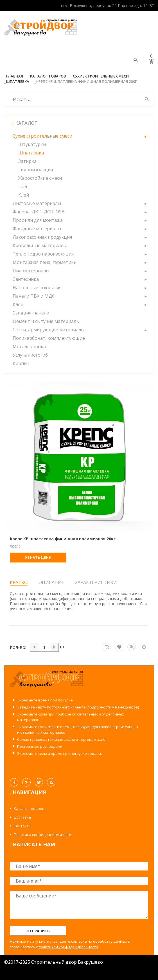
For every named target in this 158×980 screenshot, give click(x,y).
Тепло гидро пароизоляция (43, 254)
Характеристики (96, 582)
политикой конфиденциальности (68, 947)
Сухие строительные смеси (101, 76)
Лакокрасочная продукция (42, 237)
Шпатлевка (18, 81)
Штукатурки (32, 144)
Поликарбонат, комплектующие (49, 338)
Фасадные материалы (37, 229)
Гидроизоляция (36, 170)
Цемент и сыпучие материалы (46, 321)
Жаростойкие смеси (40, 178)
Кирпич (21, 363)
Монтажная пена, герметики (45, 262)
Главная (14, 76)
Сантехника (26, 279)
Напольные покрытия (37, 288)
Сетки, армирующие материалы (48, 330)
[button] (145, 136)
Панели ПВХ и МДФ (34, 296)
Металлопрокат (31, 347)
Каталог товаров (48, 76)
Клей (24, 195)
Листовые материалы (37, 203)
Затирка (27, 161)
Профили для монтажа (38, 220)
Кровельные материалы (40, 245)
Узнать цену (38, 557)
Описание (51, 582)
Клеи (18, 304)
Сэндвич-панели (31, 313)
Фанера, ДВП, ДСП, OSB (39, 212)
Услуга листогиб (30, 355)
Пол (23, 186)
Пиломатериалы (31, 271)
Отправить (38, 931)
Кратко (19, 583)
